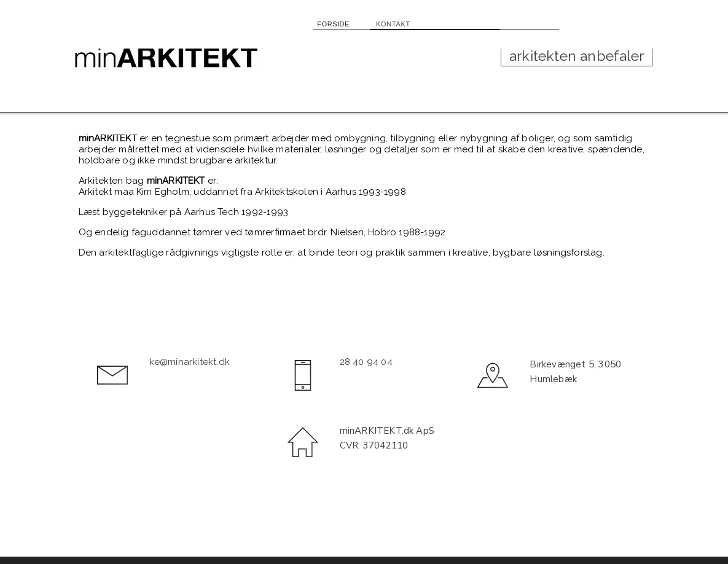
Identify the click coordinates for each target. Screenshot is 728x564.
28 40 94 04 (366, 362)
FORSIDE (337, 22)
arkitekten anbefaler (577, 56)
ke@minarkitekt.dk (190, 362)
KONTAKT (388, 22)
